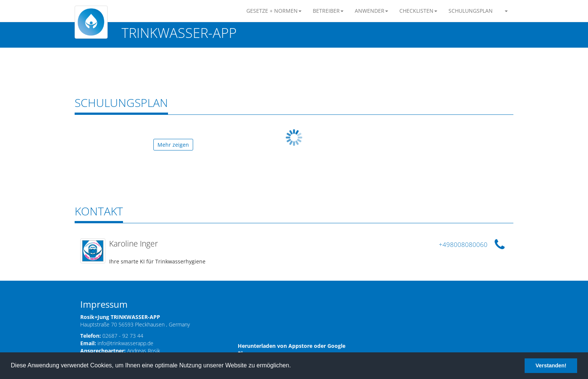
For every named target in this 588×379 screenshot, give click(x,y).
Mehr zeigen (173, 145)
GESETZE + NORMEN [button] (274, 11)
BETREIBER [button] (328, 11)
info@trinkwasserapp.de (125, 343)
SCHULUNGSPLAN (471, 11)
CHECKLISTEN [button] (418, 11)
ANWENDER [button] (371, 11)
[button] (506, 11)
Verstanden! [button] (551, 365)
